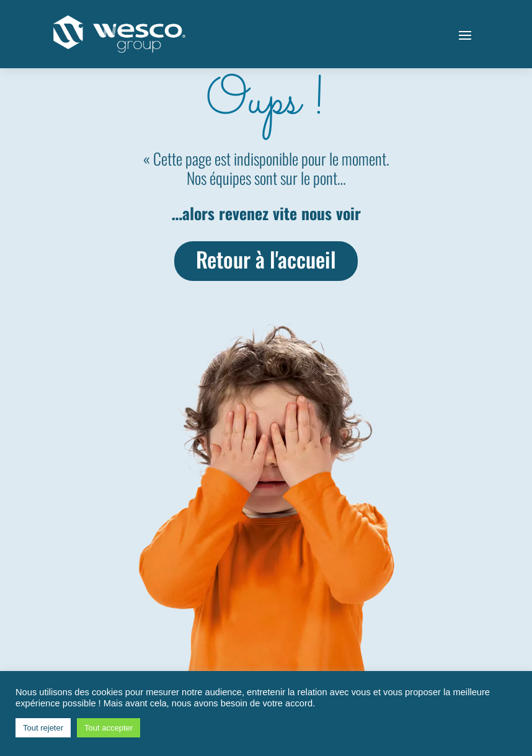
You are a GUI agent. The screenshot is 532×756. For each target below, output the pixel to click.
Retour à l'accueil (266, 259)
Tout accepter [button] (109, 728)
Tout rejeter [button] (43, 728)
